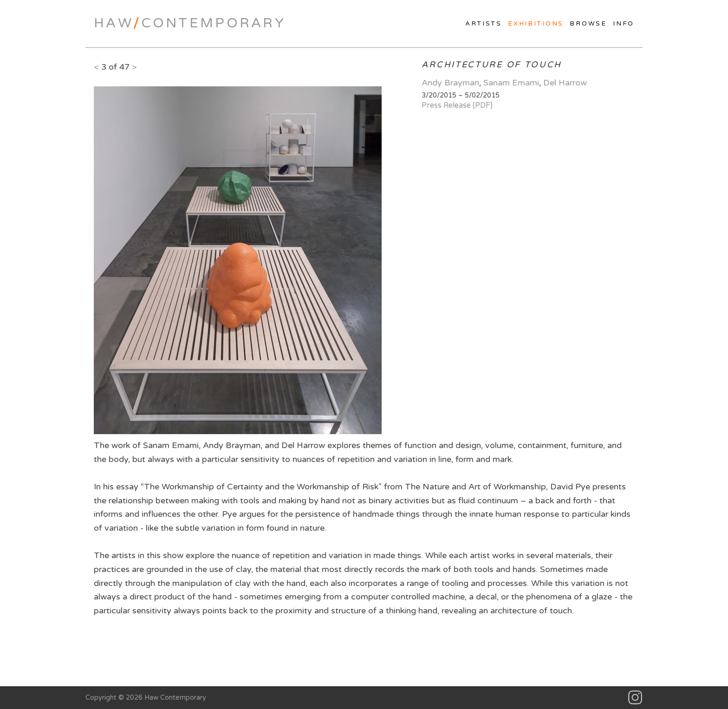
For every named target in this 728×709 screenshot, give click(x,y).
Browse (588, 24)
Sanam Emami (511, 83)
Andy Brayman (450, 83)
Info (624, 24)
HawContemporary (190, 23)
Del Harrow (565, 83)
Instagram (635, 698)
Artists (484, 24)
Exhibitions (536, 24)
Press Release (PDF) (457, 105)
